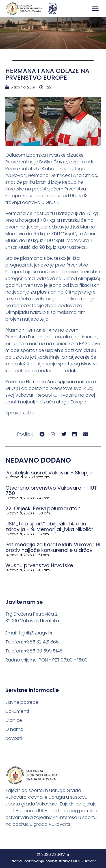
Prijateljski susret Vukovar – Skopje (48, 473)
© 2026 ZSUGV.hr (53, 854)
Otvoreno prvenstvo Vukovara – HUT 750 (51, 491)
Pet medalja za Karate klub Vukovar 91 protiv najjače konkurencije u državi (53, 547)
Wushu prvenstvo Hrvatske (39, 565)
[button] (96, 8)
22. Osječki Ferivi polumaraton (43, 508)
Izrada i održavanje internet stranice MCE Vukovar (53, 861)
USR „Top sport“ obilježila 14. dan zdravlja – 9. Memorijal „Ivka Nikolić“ (49, 526)
